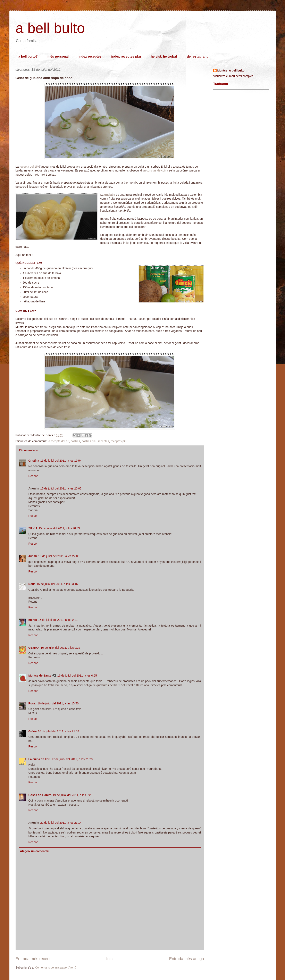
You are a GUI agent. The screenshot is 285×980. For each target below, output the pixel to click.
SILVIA (33, 528)
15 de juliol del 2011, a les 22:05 (59, 556)
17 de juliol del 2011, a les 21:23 (72, 759)
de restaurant (197, 56)
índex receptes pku (126, 56)
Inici (110, 959)
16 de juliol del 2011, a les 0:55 (77, 676)
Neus (32, 584)
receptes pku (119, 441)
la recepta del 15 (58, 441)
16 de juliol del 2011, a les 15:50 (58, 703)
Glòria (33, 731)
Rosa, (32, 703)
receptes (104, 441)
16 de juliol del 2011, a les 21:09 (58, 731)
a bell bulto (50, 28)
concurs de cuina (157, 170)
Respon (33, 476)
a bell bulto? (28, 56)
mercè (33, 620)
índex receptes (90, 56)
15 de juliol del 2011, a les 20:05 (61, 488)
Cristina (34, 461)
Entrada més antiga (187, 959)
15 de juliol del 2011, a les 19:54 (61, 461)
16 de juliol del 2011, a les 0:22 (60, 648)
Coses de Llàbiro (40, 795)
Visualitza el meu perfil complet (233, 76)
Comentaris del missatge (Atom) (56, 968)
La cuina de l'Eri (39, 759)
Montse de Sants (40, 676)
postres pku (89, 441)
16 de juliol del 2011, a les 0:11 (58, 620)
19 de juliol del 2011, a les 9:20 (72, 795)
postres (75, 441)
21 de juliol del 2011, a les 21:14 (61, 823)
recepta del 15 (29, 167)
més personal (58, 56)
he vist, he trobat (164, 56)
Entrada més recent (33, 959)
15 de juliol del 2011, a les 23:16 (57, 584)
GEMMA (34, 648)
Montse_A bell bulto (231, 70)
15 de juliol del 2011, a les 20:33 (59, 528)
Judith (33, 556)
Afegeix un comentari (35, 851)
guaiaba (110, 195)
